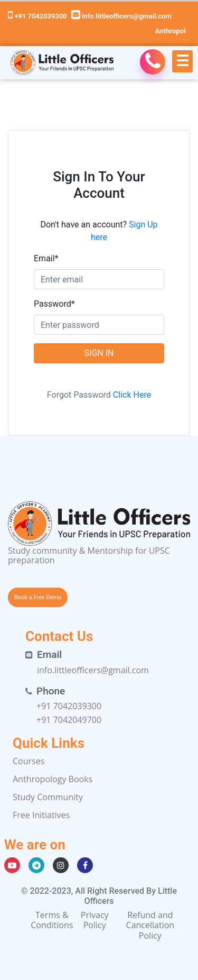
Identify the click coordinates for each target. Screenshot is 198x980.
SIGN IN (99, 353)
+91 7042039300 (37, 16)
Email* (46, 258)
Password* (54, 304)
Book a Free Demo (38, 597)
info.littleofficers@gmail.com (121, 16)
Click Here (132, 395)
